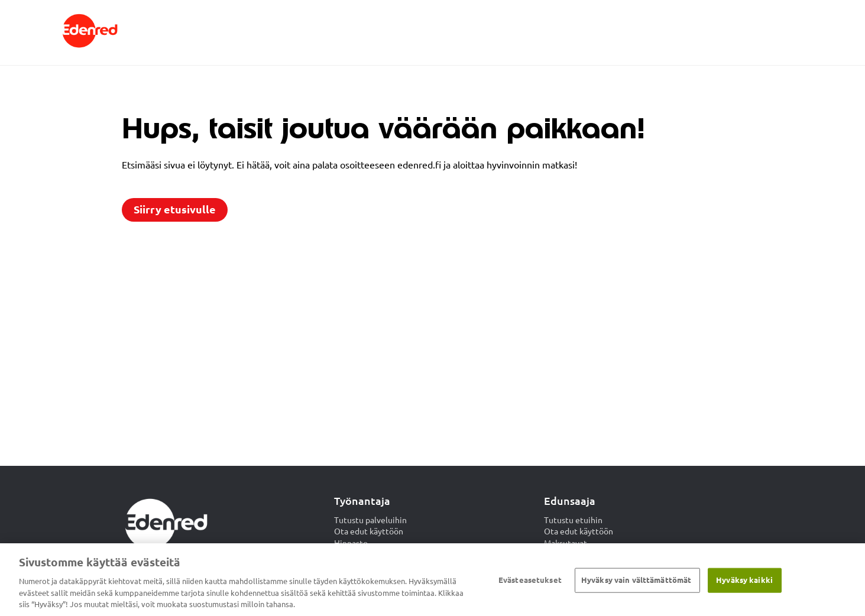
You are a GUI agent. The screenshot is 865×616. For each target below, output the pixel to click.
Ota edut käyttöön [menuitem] (369, 531)
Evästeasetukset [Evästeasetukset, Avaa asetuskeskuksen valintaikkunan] (530, 580)
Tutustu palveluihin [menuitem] (370, 520)
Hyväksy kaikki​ (744, 580)
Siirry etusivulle (175, 210)
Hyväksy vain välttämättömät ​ (637, 580)
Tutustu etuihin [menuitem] (573, 520)
